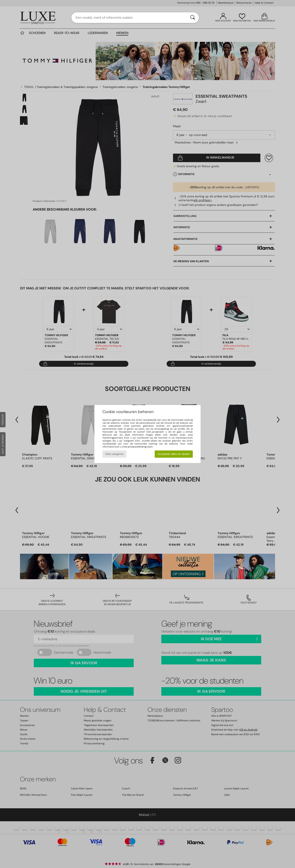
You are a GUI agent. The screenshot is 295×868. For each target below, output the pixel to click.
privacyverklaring (137, 447)
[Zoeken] (193, 18)
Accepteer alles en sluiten (174, 454)
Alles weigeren (114, 454)
